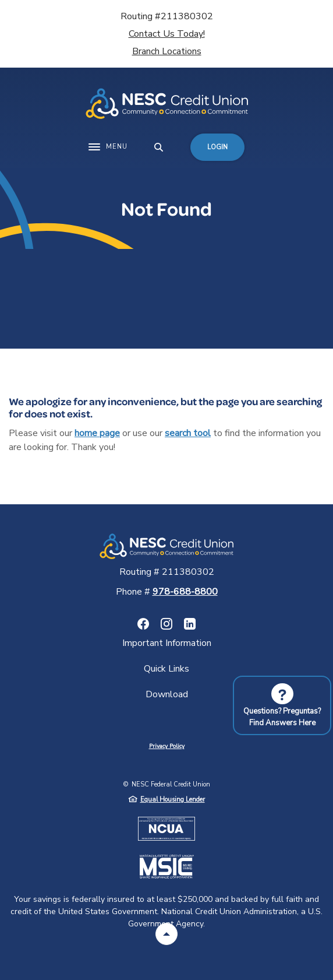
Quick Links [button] (166, 669)
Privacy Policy (167, 746)
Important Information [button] (167, 643)
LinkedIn (190, 624)
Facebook (143, 624)
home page (97, 433)
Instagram (166, 624)
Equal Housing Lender (173, 800)
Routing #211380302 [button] (167, 16)
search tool (188, 433)
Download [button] (167, 694)
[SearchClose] (159, 147)
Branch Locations (167, 51)
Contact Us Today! (167, 34)
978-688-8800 (185, 592)
